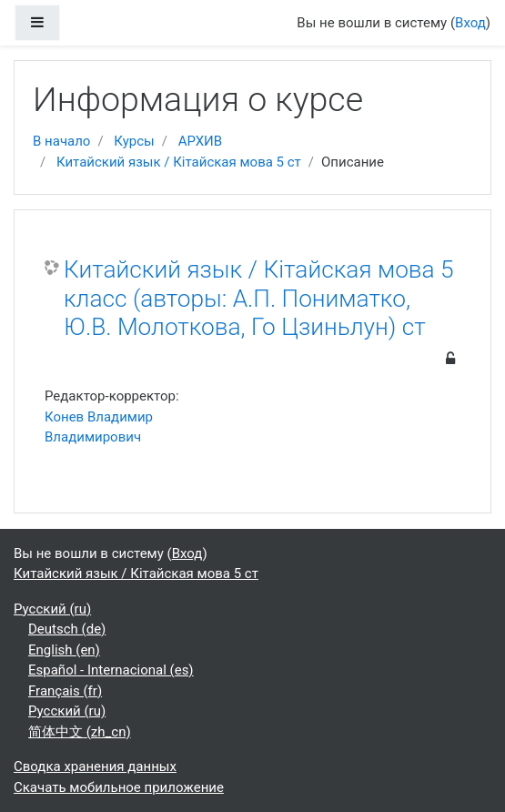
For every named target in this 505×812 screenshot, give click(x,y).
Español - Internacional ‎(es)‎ (111, 670)
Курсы (134, 141)
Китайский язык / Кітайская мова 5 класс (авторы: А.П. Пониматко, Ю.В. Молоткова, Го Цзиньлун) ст (259, 298)
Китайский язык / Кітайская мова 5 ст (179, 162)
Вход (470, 23)
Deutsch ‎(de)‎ (67, 629)
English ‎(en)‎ (64, 650)
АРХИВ (200, 141)
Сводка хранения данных (95, 766)
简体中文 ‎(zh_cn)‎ (80, 732)
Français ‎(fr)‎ (65, 691)
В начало (61, 141)
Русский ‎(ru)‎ (52, 609)
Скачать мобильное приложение (119, 787)
